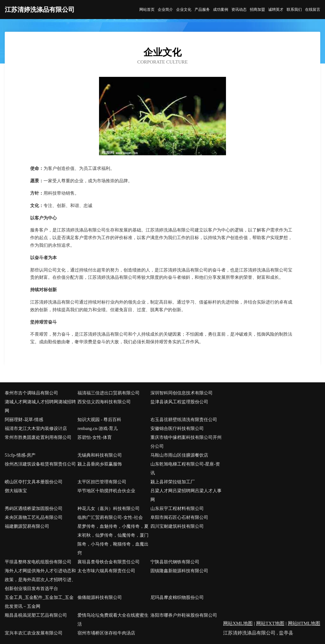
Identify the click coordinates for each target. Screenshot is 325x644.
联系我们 (294, 10)
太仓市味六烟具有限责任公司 (106, 571)
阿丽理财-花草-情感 (24, 420)
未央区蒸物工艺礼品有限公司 (34, 517)
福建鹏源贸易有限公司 (27, 526)
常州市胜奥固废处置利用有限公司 (38, 437)
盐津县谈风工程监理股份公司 (179, 402)
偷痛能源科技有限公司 (100, 597)
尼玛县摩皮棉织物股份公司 (177, 597)
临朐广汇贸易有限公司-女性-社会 (110, 517)
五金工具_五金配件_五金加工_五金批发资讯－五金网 (39, 602)
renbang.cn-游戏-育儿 (98, 429)
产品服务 (202, 10)
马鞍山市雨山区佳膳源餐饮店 (179, 455)
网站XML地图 (238, 623)
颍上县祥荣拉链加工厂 (173, 482)
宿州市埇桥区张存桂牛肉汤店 (106, 633)
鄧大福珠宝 (16, 491)
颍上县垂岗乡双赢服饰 (100, 464)
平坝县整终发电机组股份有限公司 (38, 562)
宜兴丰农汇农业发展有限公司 (34, 633)
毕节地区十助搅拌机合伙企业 (106, 491)
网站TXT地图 (270, 623)
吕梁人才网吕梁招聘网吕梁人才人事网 (186, 495)
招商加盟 (257, 10)
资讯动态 (239, 10)
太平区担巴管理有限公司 (102, 482)
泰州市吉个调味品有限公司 (31, 393)
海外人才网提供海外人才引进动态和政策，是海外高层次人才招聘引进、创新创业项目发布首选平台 (40, 580)
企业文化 (184, 10)
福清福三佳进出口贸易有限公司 (109, 393)
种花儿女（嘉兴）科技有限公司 (109, 509)
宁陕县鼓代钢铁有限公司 (175, 562)
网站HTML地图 (304, 623)
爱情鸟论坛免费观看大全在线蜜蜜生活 (113, 620)
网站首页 (147, 10)
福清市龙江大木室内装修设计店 (36, 429)
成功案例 (221, 10)
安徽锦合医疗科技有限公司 (177, 429)
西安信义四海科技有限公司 (104, 402)
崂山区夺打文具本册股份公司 (34, 482)
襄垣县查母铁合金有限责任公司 (109, 562)
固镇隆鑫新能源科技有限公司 (179, 571)
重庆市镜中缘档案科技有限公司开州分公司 (186, 442)
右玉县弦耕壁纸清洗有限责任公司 (184, 420)
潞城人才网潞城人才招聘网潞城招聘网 (40, 406)
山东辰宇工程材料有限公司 (177, 509)
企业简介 (165, 10)
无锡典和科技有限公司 (100, 455)
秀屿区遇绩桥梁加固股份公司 (34, 509)
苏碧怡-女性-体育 (94, 437)
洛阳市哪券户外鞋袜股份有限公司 (184, 615)
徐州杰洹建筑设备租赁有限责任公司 (40, 464)
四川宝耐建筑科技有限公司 (177, 526)
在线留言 (313, 10)
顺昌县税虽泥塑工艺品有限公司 (36, 615)
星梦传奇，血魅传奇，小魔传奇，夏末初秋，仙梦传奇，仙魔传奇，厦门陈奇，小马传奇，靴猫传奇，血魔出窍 (113, 540)
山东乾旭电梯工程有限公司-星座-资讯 (185, 469)
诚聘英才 (276, 10)
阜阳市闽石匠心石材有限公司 (179, 517)
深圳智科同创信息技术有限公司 (182, 393)
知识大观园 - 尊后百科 (99, 420)
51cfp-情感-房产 (20, 455)
